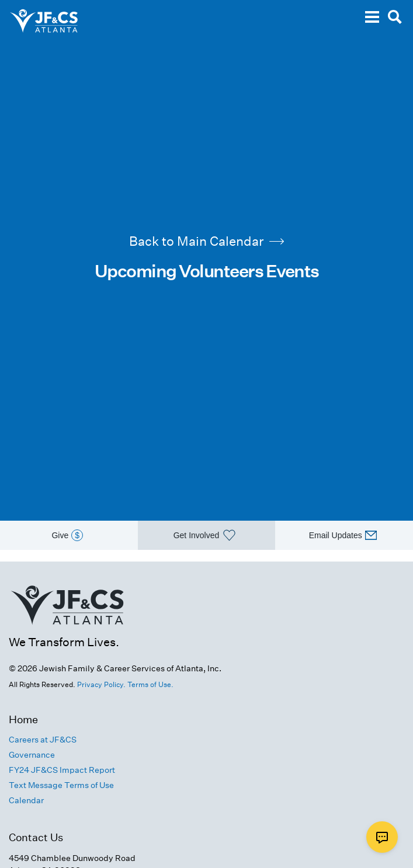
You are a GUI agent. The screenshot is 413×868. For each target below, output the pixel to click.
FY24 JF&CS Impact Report (62, 770)
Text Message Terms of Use (61, 785)
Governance (32, 755)
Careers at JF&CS (43, 740)
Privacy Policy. (101, 684)
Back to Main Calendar (206, 241)
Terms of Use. (150, 684)
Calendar (26, 800)
